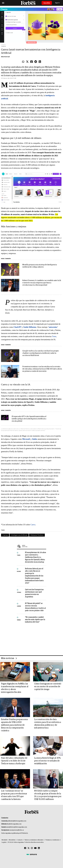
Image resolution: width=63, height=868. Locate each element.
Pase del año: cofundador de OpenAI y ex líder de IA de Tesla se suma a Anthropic (14, 761)
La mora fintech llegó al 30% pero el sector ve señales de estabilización (47, 761)
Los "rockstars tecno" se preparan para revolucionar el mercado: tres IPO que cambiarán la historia (14, 795)
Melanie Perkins (37, 535)
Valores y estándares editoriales (34, 840)
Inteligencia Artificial (19, 535)
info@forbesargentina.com (14, 824)
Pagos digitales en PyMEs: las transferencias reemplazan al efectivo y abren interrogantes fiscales (15, 688)
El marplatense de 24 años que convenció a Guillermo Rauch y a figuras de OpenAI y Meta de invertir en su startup (35, 557)
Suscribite (47, 3)
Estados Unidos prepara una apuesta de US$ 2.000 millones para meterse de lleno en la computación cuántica (14, 725)
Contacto (20, 840)
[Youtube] (35, 848)
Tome (54, 336)
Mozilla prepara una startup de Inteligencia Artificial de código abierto (40, 266)
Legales (4, 842)
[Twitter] (29, 848)
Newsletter (12, 840)
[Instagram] (32, 848)
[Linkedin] (39, 848)
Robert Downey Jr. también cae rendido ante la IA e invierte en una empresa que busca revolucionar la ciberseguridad (42, 283)
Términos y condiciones (52, 840)
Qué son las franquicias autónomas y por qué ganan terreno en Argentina (34, 593)
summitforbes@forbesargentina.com (17, 827)
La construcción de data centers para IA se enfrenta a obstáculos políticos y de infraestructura (48, 724)
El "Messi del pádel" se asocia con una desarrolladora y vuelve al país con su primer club (35, 607)
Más (34, 546)
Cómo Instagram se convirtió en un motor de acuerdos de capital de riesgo (48, 687)
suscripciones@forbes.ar (17, 830)
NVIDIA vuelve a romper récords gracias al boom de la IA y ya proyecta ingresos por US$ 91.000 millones (48, 795)
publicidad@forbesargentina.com (17, 821)
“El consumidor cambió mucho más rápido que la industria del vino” (35, 620)
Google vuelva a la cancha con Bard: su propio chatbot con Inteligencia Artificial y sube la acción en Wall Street (41, 353)
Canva (33, 525)
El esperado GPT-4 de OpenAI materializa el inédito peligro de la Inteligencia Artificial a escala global (29, 419)
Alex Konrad (5, 57)
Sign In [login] (58, 3)
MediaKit (4, 840)
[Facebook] (25, 848)
